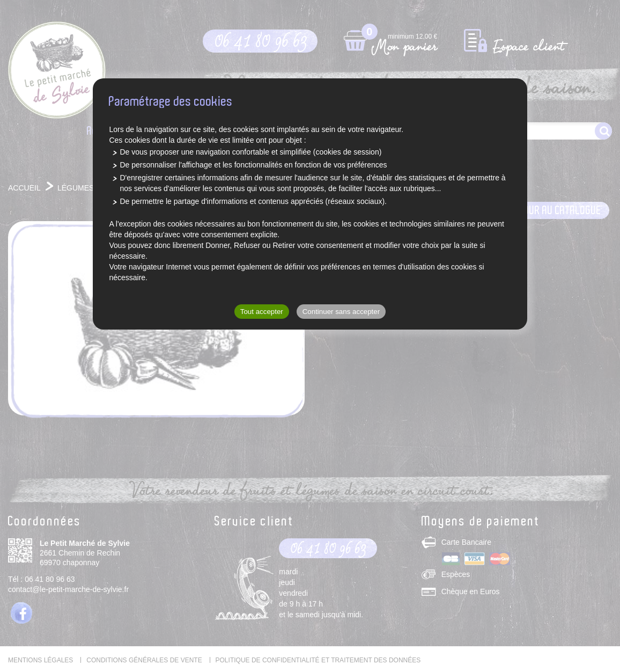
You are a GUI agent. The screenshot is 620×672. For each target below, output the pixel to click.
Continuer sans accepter (341, 312)
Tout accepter (262, 312)
